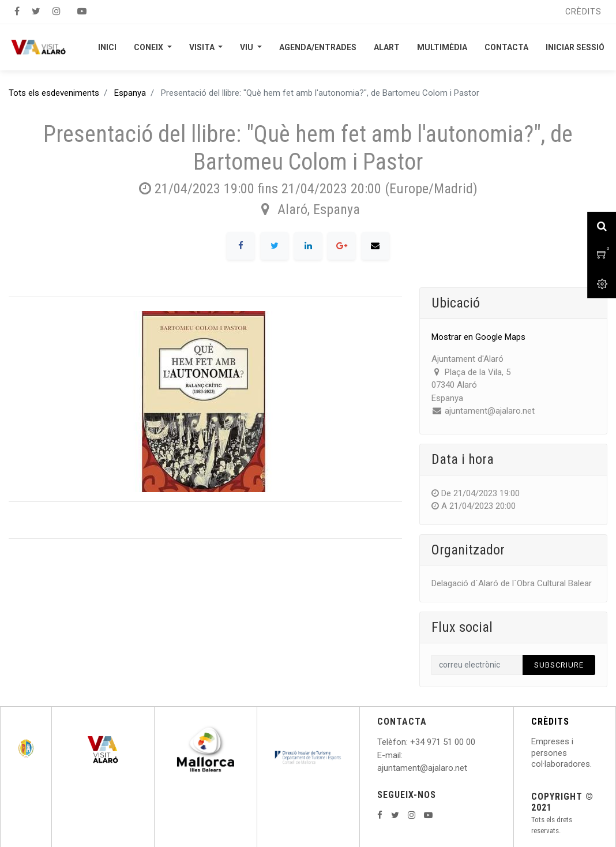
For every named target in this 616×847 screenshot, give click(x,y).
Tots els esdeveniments (54, 93)
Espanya (130, 93)
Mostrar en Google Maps (478, 337)
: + (411, 742)
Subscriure (559, 665)
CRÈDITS (550, 722)
